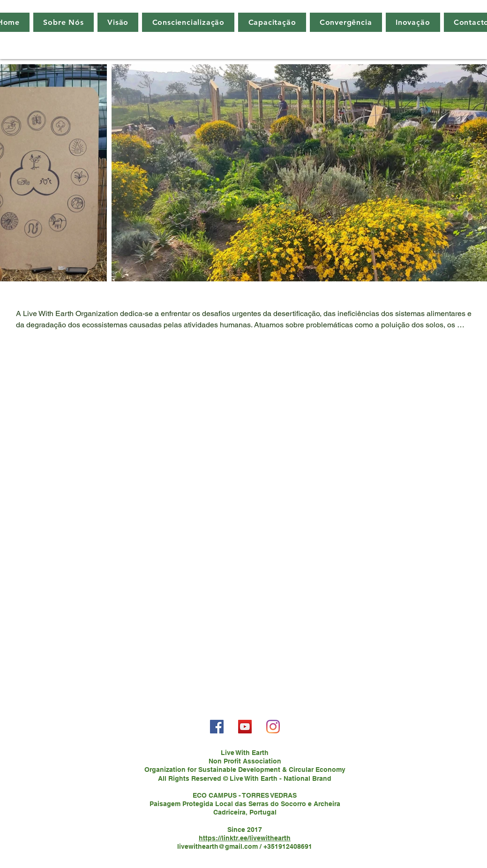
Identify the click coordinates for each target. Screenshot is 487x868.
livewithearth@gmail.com (217, 846)
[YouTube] (245, 727)
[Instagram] (273, 727)
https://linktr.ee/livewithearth (245, 838)
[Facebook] (217, 727)
